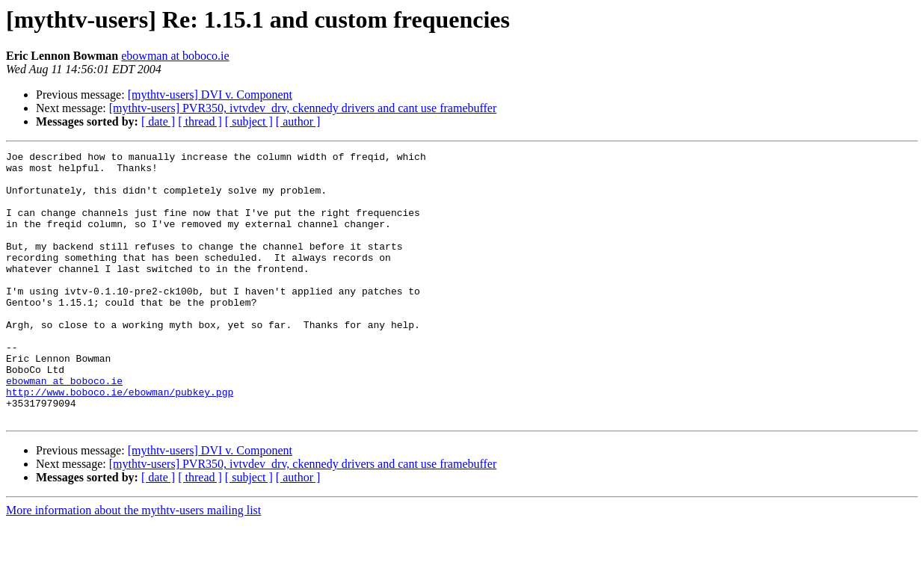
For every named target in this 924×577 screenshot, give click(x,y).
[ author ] (298, 121)
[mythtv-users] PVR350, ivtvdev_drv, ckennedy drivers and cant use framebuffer (303, 108)
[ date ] (158, 121)
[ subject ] (249, 121)
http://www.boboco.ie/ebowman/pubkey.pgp (120, 441)
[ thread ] (200, 121)
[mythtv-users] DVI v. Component (210, 95)
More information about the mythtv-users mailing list (133, 564)
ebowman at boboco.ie (175, 56)
